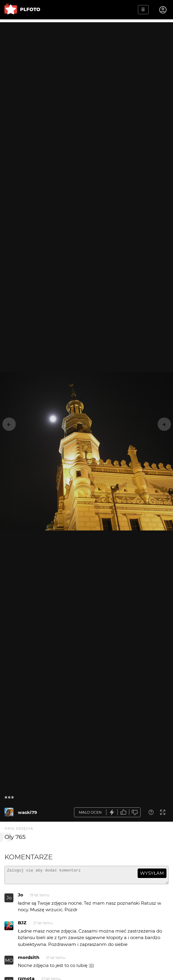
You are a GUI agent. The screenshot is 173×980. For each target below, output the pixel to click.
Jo (9, 900)
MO (9, 963)
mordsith (29, 960)
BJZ (22, 925)
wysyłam (152, 873)
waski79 (27, 812)
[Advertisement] (86, 64)
